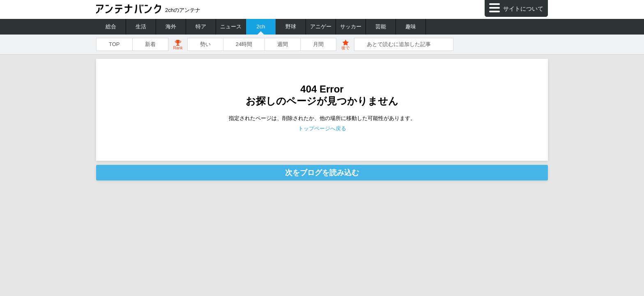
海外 (171, 27)
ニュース (231, 27)
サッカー (351, 27)
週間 (283, 44)
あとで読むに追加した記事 (399, 44)
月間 (318, 44)
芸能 (381, 27)
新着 (150, 44)
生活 (141, 27)
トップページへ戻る (322, 128)
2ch (261, 27)
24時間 (244, 44)
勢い (205, 44)
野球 (291, 27)
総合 (111, 27)
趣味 (411, 27)
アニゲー (321, 27)
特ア (201, 27)
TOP (114, 44)
